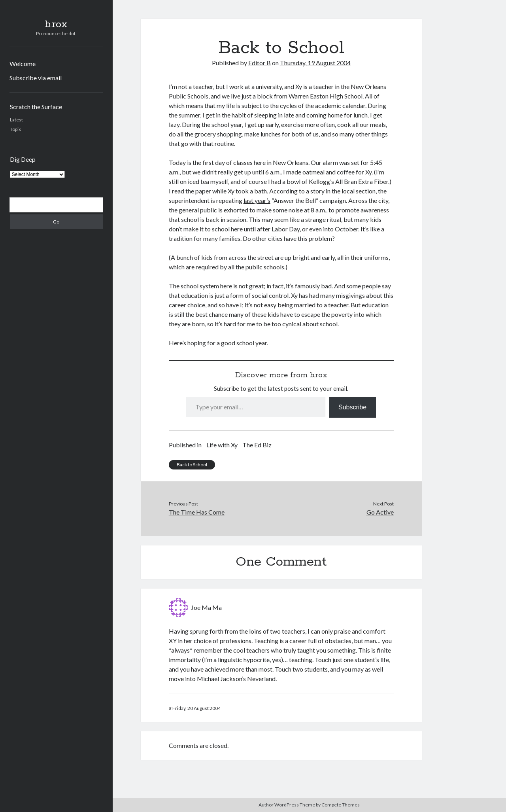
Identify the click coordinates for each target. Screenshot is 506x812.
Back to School (192, 465)
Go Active (380, 512)
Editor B (260, 63)
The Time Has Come (197, 512)
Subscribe (352, 407)
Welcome (23, 63)
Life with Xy (222, 445)
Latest (16, 120)
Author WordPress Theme (287, 805)
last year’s (257, 200)
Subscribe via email (36, 78)
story (317, 191)
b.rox (56, 25)
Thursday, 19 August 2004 (315, 63)
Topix (15, 129)
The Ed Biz (257, 445)
